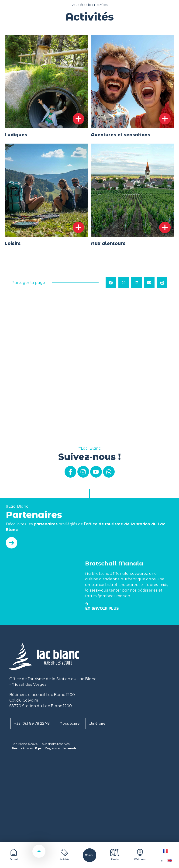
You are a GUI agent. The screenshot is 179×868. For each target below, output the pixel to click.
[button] (111, 283)
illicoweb (68, 748)
